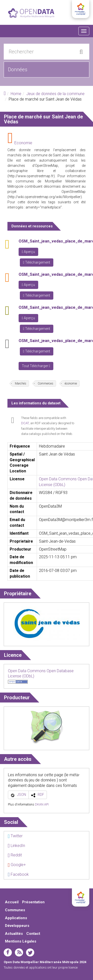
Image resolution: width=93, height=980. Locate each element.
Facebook (18, 874)
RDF (41, 795)
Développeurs (17, 926)
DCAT (25, 423)
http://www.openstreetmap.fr (31, 176)
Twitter (15, 836)
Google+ (17, 865)
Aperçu (28, 252)
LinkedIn (16, 846)
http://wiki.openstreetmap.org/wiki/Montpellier (45, 197)
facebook (8, 952)
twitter (30, 952)
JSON (22, 795)
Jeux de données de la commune (55, 94)
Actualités (14, 934)
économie (71, 384)
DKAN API (42, 804)
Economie (23, 143)
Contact (33, 934)
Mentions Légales (21, 941)
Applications (16, 918)
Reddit (15, 855)
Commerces (46, 384)
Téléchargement (37, 262)
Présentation (33, 902)
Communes (15, 910)
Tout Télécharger (36, 366)
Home (16, 94)
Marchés (21, 384)
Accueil (12, 902)
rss (19, 952)
